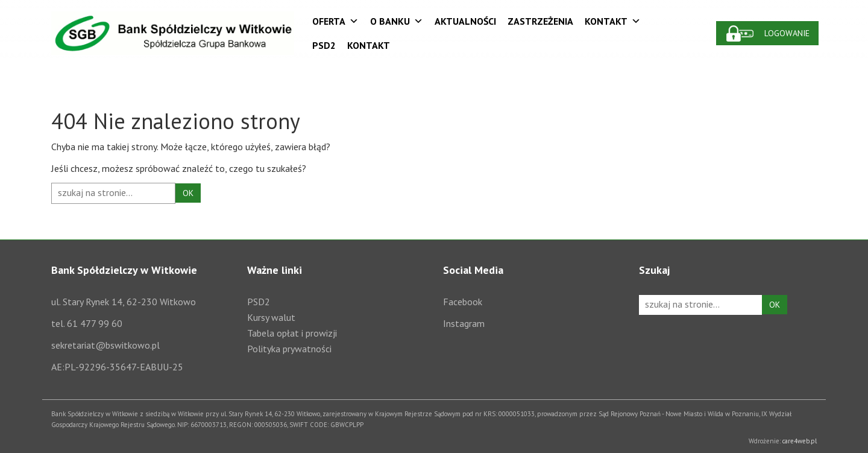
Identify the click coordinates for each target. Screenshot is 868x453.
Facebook (463, 302)
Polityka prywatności (289, 349)
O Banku (397, 21)
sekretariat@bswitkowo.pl (105, 345)
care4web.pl (800, 441)
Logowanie (787, 33)
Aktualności (465, 21)
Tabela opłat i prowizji (292, 333)
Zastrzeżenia (540, 21)
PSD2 (324, 45)
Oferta (335, 21)
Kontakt (613, 21)
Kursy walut (271, 317)
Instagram (464, 323)
